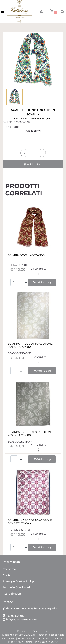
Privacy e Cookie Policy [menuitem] (18, 581)
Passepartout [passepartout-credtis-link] (41, 631)
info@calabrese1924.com (22, 620)
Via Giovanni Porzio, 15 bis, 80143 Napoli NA (32, 608)
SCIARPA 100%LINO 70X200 (26, 255)
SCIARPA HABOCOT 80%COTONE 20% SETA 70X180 (30, 345)
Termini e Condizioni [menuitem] (16, 587)
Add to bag (33, 164)
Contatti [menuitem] (8, 575)
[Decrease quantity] (24, 153)
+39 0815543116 (15, 616)
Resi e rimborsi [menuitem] (12, 594)
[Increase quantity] (42, 153)
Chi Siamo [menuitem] (9, 569)
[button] (33, 59)
